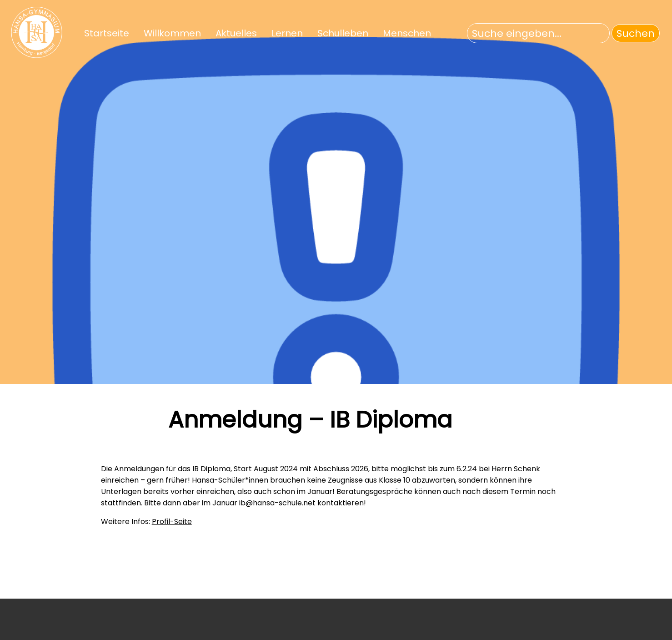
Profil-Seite (172, 522)
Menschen (407, 33)
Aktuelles (236, 33)
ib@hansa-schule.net (277, 503)
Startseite (107, 33)
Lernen (287, 33)
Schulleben (343, 33)
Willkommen (172, 33)
